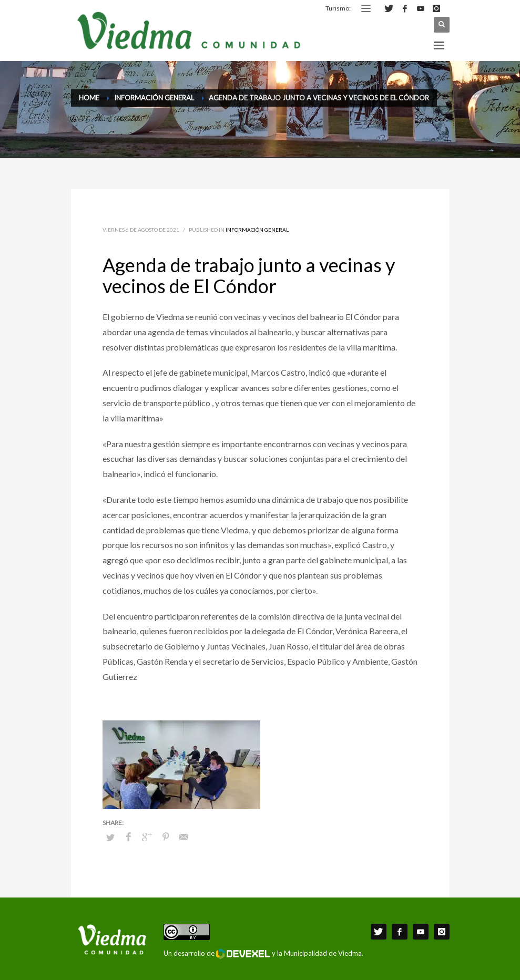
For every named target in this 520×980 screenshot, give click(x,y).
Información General (257, 230)
